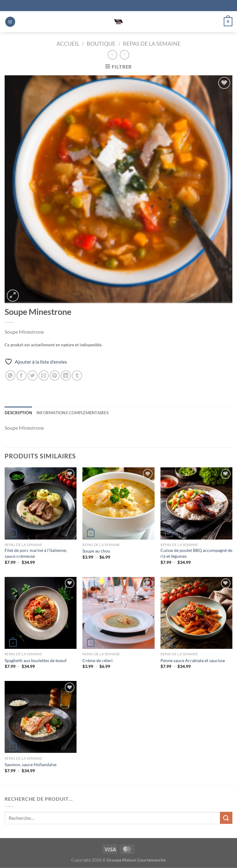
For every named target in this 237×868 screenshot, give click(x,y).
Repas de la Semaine (152, 44)
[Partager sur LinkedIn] (66, 376)
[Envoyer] (226, 818)
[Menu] (10, 22)
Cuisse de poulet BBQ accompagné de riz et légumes (196, 553)
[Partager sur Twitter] (33, 376)
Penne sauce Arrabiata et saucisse (193, 660)
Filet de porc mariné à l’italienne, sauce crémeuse (36, 553)
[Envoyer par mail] (44, 376)
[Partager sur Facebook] (21, 376)
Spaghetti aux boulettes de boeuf (36, 660)
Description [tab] (18, 413)
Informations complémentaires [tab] (73, 413)
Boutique (101, 44)
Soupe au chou (96, 551)
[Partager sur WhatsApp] (10, 376)
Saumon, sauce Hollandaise (31, 764)
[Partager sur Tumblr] (77, 376)
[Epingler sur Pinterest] (55, 376)
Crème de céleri (98, 660)
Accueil (68, 44)
